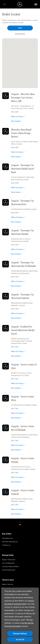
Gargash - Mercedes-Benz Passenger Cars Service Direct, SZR (23, 98)
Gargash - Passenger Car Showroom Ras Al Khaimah (23, 264)
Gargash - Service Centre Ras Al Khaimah (23, 428)
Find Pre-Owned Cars (10, 542)
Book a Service (8, 584)
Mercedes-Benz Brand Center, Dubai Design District (21, 133)
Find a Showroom (9, 570)
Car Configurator (8, 563)
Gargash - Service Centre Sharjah (23, 460)
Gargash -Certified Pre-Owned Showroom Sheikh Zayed (23, 330)
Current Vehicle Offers (10, 566)
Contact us (6, 545)
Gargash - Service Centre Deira (23, 398)
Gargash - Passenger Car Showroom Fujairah (22, 296)
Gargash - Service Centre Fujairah (23, 492)
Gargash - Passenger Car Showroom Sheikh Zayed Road (22, 169)
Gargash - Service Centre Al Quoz (24, 366)
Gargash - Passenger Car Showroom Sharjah (22, 232)
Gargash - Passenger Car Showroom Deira (22, 202)
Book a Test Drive (9, 560)
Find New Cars (7, 538)
